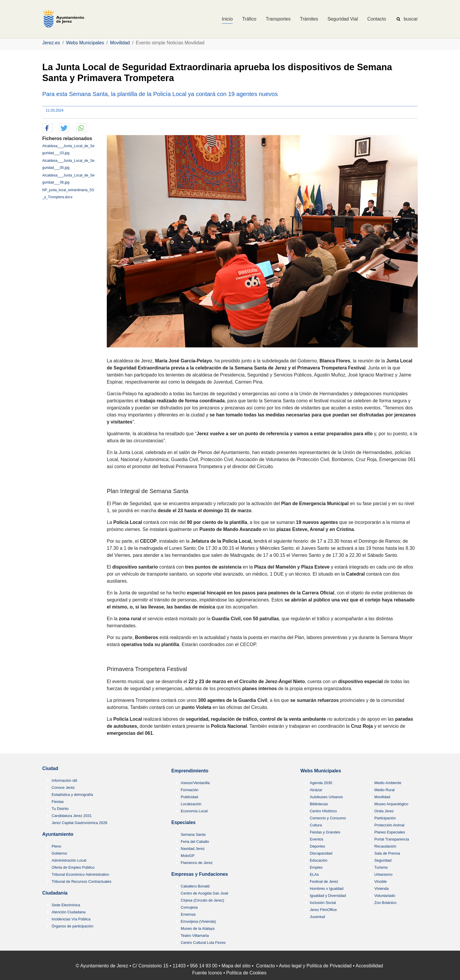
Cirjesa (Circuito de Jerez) (202, 900)
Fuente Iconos (207, 973)
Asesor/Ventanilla (195, 783)
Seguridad (383, 860)
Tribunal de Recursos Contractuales (82, 881)
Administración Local (69, 860)
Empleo (316, 867)
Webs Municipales (321, 771)
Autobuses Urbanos (326, 797)
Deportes (317, 846)
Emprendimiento (190, 771)
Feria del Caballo (195, 842)
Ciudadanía (55, 893)
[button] (47, 128)
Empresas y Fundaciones (200, 874)
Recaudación (385, 846)
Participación (385, 818)
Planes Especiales (390, 832)
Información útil (64, 780)
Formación (190, 790)
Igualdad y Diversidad (328, 896)
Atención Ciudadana (69, 912)
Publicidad (189, 797)
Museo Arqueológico (391, 804)
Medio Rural (384, 790)
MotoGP (188, 856)
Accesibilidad (369, 966)
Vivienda (382, 889)
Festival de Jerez (324, 881)
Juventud (317, 917)
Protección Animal (389, 825)
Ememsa (188, 914)
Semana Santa (193, 834)
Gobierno (59, 853)
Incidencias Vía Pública (71, 919)
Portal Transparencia (392, 839)
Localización (191, 804)
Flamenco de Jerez (197, 863)
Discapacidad (321, 853)
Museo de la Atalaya (198, 928)
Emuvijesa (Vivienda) (198, 921)
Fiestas (58, 802)
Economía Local (194, 811)
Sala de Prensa (387, 853)
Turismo (381, 867)
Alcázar (316, 790)
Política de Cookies (246, 973)
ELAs (314, 874)
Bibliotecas (319, 804)
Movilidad (382, 797)
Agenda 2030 (321, 783)
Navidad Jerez (193, 849)
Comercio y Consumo (328, 818)
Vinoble (380, 881)
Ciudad (50, 768)
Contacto (265, 966)
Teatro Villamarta (195, 936)
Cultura (316, 825)
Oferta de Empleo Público (73, 867)
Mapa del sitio (236, 966)
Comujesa (189, 907)
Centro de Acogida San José (204, 893)
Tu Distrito (60, 809)
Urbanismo (383, 874)
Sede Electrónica (66, 905)
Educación (319, 860)
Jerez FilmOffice (323, 910)
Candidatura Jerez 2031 (72, 816)
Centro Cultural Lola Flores (203, 943)
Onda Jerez (384, 811)
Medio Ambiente (388, 783)
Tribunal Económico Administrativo (80, 874)
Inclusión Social (323, 903)
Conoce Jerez (63, 787)
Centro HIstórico (323, 811)
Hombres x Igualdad (327, 889)
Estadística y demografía (72, 795)
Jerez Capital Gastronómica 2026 (80, 823)
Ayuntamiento (58, 834)
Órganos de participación (72, 926)
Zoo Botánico (385, 903)
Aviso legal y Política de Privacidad (315, 966)
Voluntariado (385, 896)
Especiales (184, 822)
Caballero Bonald (195, 886)
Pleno (56, 846)
